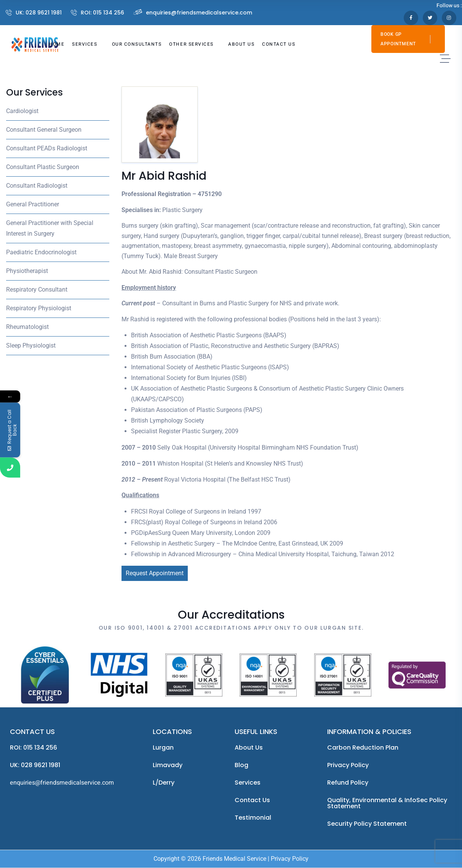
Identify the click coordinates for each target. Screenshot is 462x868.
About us (249, 748)
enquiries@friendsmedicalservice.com (199, 13)
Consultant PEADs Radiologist (47, 148)
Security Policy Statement (367, 824)
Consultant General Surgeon (44, 130)
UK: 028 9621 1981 (39, 13)
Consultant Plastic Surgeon (43, 167)
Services (248, 783)
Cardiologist (22, 111)
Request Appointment (155, 573)
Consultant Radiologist (37, 186)
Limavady (168, 765)
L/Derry (164, 783)
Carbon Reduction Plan (363, 748)
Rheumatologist (27, 327)
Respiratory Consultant (37, 290)
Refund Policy (348, 783)
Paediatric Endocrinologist (41, 252)
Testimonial (253, 818)
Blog (241, 765)
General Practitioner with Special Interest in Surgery (50, 228)
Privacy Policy (348, 765)
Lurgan (163, 748)
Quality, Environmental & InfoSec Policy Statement (387, 803)
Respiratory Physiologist (39, 308)
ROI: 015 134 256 (102, 13)
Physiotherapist (27, 271)
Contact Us (252, 800)
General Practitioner (33, 204)
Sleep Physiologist (31, 345)
